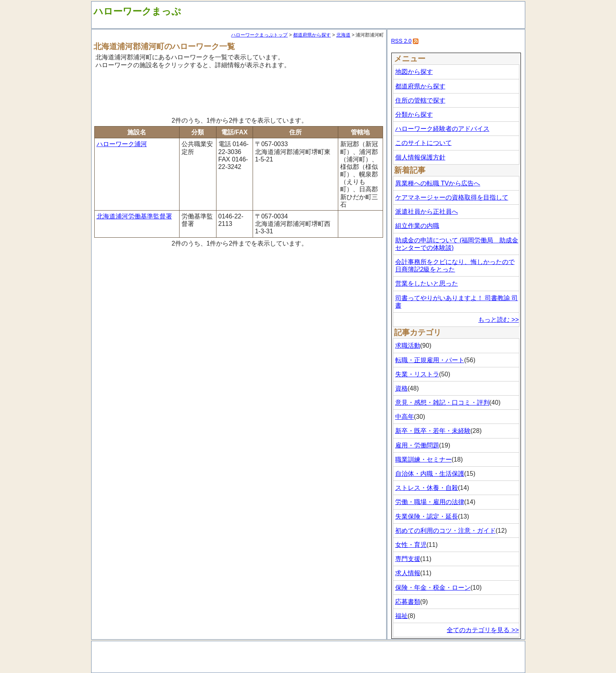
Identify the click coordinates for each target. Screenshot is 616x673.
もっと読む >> (498, 320)
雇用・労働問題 (417, 445)
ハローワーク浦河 (122, 144)
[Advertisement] (239, 92)
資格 (401, 388)
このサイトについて (423, 143)
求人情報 (408, 573)
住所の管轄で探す (420, 100)
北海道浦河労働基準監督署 (134, 216)
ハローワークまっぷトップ (259, 35)
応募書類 (408, 602)
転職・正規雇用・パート (430, 360)
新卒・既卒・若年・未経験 (433, 431)
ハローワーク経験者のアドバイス (442, 129)
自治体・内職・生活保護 (430, 474)
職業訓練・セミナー (423, 459)
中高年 (405, 417)
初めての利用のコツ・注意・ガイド (445, 531)
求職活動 (408, 346)
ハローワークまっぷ (137, 11)
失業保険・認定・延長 (427, 516)
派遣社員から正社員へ (427, 212)
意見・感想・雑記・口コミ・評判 (442, 403)
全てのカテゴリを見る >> (483, 630)
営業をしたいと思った (427, 283)
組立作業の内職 (417, 226)
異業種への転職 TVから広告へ (438, 183)
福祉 (401, 616)
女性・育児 (411, 545)
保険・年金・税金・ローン (433, 588)
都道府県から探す (312, 35)
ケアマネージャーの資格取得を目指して (452, 197)
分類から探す (414, 115)
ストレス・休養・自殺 (427, 488)
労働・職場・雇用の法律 (430, 502)
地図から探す (414, 72)
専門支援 (408, 559)
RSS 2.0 (401, 41)
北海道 (343, 35)
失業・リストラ (417, 374)
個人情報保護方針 (420, 157)
